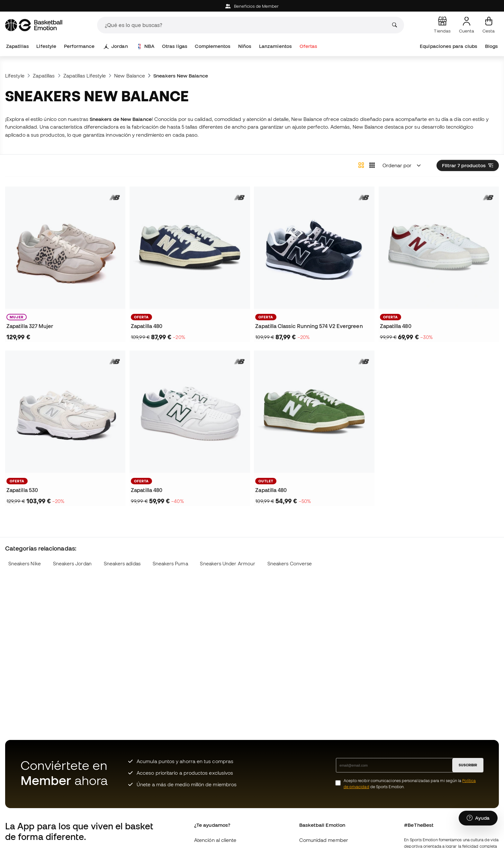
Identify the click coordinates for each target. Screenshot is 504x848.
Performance (79, 46)
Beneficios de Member (252, 6)
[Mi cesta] (489, 25)
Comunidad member (324, 840)
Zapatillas (18, 46)
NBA (146, 46)
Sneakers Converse (290, 564)
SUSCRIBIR (468, 765)
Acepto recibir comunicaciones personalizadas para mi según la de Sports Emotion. (410, 784)
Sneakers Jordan (72, 564)
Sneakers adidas (122, 564)
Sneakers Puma (170, 564)
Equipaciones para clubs (449, 46)
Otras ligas (175, 46)
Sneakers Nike (25, 564)
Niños (245, 46)
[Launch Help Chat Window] (478, 818)
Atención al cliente (215, 840)
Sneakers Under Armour (228, 564)
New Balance (130, 76)
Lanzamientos (275, 46)
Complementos (213, 46)
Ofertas (309, 46)
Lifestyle (46, 46)
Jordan (116, 46)
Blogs (491, 46)
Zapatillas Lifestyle (85, 76)
